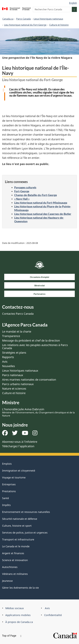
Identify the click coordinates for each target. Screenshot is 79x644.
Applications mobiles (18, 615)
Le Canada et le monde (16, 546)
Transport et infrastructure (18, 539)
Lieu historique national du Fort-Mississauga (41, 203)
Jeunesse (7, 581)
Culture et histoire (59, 25)
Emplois (7, 464)
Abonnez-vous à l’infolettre (20, 442)
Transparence (11, 336)
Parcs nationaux (13, 375)
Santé (6, 498)
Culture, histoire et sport (17, 526)
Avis (5, 362)
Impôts (6, 505)
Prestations (9, 491)
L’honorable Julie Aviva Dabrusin (38, 412)
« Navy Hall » (22, 199)
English (73, 3)
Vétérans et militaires (15, 574)
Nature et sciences (14, 389)
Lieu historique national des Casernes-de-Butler (43, 214)
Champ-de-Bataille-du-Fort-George (36, 195)
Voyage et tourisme (14, 477)
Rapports (8, 357)
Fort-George (22, 191)
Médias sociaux (15, 608)
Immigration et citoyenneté (19, 471)
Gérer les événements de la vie (20, 588)
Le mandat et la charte (17, 331)
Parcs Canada (23, 19)
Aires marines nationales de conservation (29, 380)
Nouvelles (9, 366)
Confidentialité (53, 615)
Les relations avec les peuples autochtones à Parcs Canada (35, 347)
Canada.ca (8, 19)
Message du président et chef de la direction (31, 340)
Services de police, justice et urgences (25, 533)
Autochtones (10, 567)
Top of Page (12, 636)
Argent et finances (13, 553)
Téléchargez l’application (18, 446)
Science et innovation (15, 560)
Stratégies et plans (14, 353)
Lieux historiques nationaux (48, 19)
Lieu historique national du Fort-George (25, 25)
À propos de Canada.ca (19, 622)
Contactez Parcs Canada (18, 314)
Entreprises (9, 484)
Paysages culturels (25, 187)
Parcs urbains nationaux (18, 384)
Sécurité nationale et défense (20, 519)
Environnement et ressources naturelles (26, 512)
